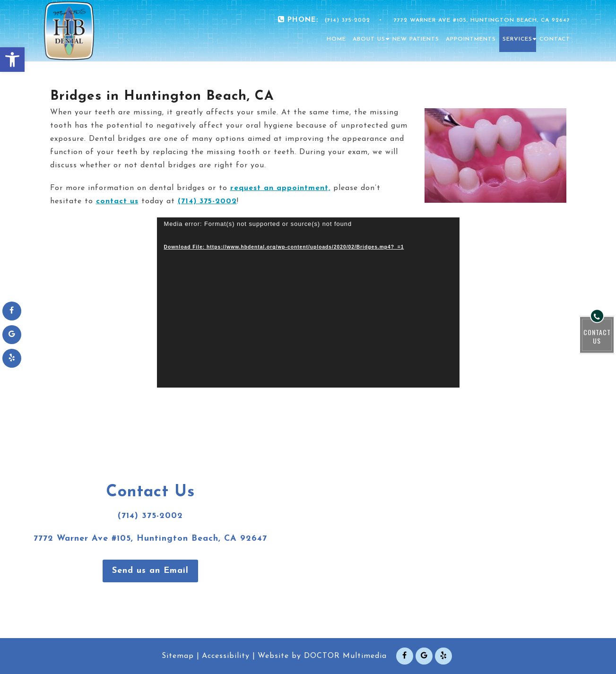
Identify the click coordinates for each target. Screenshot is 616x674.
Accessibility (226, 656)
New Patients (416, 39)
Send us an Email (150, 571)
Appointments (471, 39)
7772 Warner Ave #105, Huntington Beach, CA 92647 (482, 20)
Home (336, 39)
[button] (12, 60)
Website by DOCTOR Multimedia (322, 656)
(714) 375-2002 (347, 20)
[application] (308, 302)
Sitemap (178, 656)
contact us (117, 201)
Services (517, 39)
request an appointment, (280, 188)
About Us (369, 39)
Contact (555, 39)
